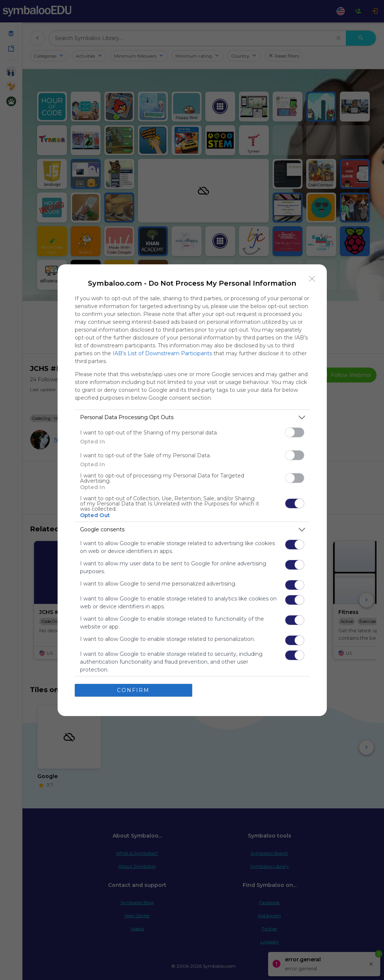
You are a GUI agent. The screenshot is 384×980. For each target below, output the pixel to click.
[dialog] (192, 490)
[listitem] (192, 417)
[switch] (295, 432)
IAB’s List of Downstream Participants (162, 353)
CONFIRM (133, 690)
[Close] (312, 279)
